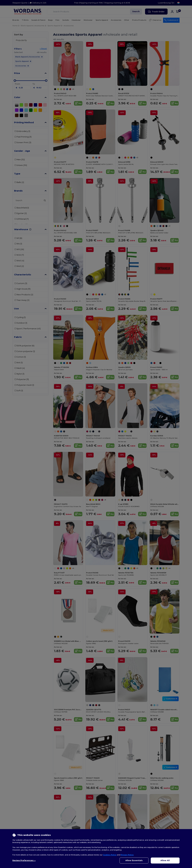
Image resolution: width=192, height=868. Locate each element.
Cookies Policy (110, 855)
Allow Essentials (134, 860)
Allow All (165, 860)
